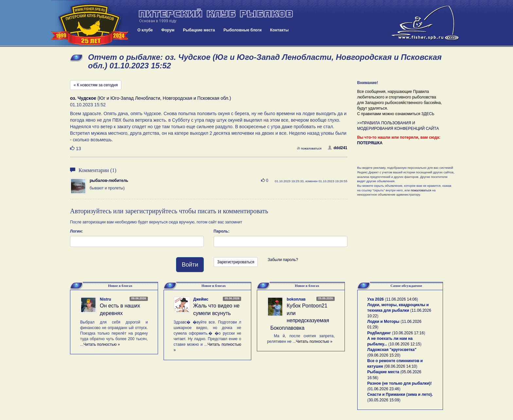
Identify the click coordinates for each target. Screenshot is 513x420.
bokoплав (296, 299)
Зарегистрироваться (236, 262)
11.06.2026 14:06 (401, 299)
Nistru (106, 299)
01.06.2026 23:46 (384, 389)
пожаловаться (309, 148)
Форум (168, 30)
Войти (190, 265)
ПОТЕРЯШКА (370, 143)
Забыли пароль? (283, 260)
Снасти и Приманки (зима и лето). (400, 394)
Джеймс (201, 299)
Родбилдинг (379, 333)
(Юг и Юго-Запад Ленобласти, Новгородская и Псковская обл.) (150, 98)
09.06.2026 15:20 (384, 355)
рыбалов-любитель (109, 181)
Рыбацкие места (199, 30)
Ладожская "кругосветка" (392, 350)
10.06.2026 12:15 (405, 344)
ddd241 (337, 148)
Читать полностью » (102, 344)
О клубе (145, 30)
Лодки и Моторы (383, 322)
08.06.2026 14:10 (401, 366)
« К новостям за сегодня (96, 85)
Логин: (76, 231)
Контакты (280, 30)
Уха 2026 (376, 299)
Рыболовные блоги (243, 30)
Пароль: (222, 231)
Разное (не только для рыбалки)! (400, 383)
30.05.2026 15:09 (384, 400)
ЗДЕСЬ (428, 114)
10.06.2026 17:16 (408, 333)
